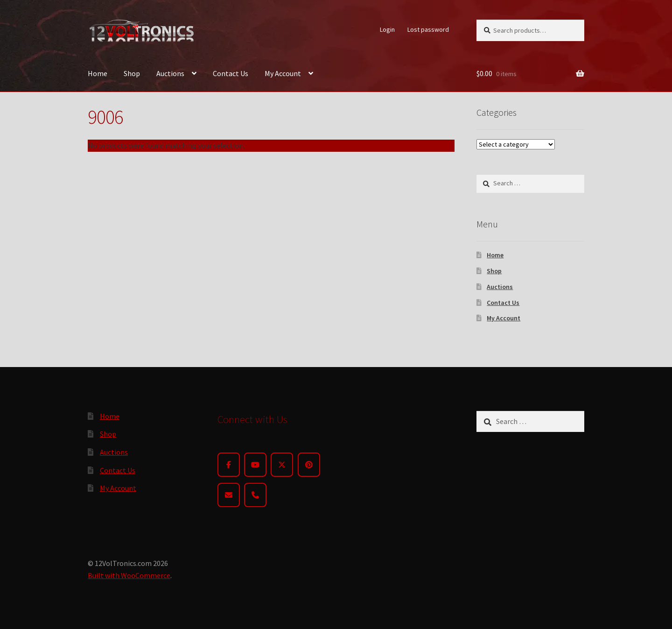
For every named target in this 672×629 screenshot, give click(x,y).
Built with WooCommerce (129, 575)
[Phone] (255, 495)
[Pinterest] (309, 465)
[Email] (229, 495)
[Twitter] (282, 465)
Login (387, 29)
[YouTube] (255, 465)
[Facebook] (229, 465)
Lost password (428, 29)
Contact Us (231, 73)
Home (98, 73)
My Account (283, 73)
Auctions (170, 73)
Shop (132, 73)
